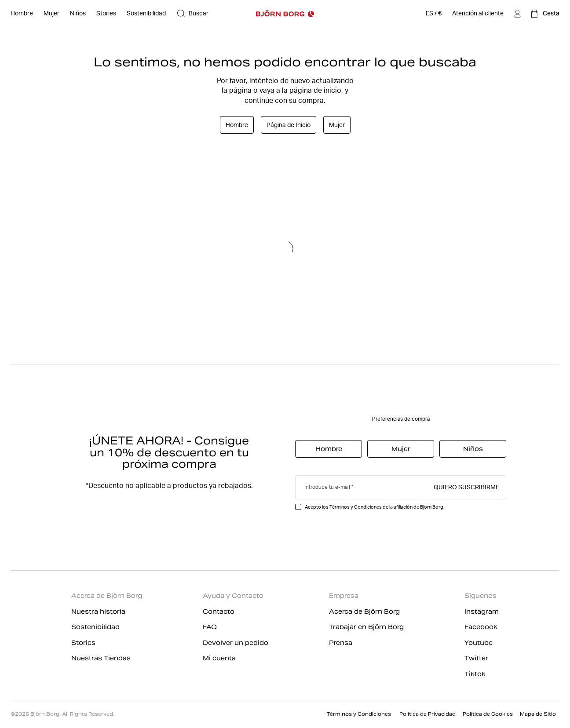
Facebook (481, 627)
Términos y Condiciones (360, 714)
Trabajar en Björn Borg (366, 627)
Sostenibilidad (95, 627)
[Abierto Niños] (78, 14)
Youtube (479, 643)
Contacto (219, 612)
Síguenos (480, 596)
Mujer (337, 125)
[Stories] (106, 14)
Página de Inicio (289, 125)
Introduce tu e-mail (327, 487)
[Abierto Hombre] (22, 14)
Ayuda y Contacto (233, 596)
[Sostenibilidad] (146, 14)
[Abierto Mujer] (51, 14)
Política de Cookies (488, 714)
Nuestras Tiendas (101, 658)
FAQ (210, 627)
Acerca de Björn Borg (107, 596)
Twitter (476, 658)
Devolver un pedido (236, 643)
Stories (83, 643)
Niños (473, 449)
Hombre (237, 125)
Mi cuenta (219, 658)
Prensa (341, 643)
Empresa (344, 596)
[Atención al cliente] (478, 14)
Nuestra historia (98, 612)
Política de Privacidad (427, 714)
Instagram (482, 612)
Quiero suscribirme (466, 487)
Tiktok (475, 674)
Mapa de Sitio (538, 714)
